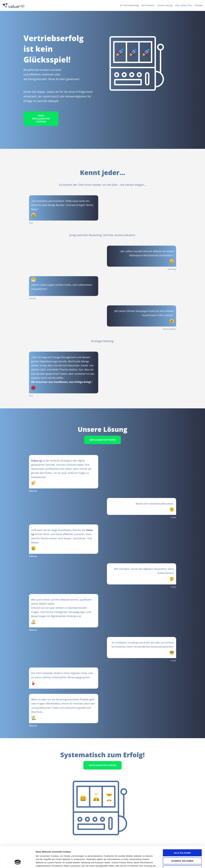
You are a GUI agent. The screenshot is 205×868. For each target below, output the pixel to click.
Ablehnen (182, 851)
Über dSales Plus (184, 5)
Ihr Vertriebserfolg (129, 5)
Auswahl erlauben (182, 843)
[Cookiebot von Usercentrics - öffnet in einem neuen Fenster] (18, 863)
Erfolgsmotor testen (103, 440)
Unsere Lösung (165, 5)
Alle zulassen (182, 835)
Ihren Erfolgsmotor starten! (41, 119)
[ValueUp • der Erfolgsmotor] (13, 6)
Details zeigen (145, 863)
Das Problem (148, 5)
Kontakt (199, 5)
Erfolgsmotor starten (103, 765)
